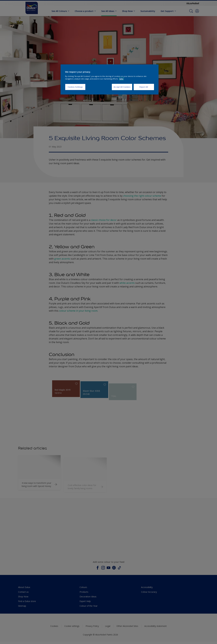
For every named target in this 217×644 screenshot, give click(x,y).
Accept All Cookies (122, 87)
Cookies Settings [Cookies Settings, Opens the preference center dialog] (75, 87)
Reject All (144, 87)
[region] (110, 79)
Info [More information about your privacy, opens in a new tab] (121, 79)
